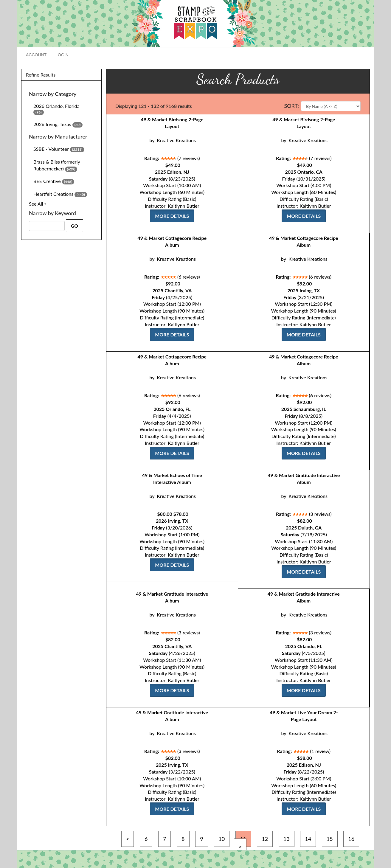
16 (351, 839)
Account (36, 55)
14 (308, 839)
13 (287, 839)
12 (265, 839)
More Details (172, 216)
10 (222, 839)
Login (62, 55)
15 (330, 839)
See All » (38, 204)
